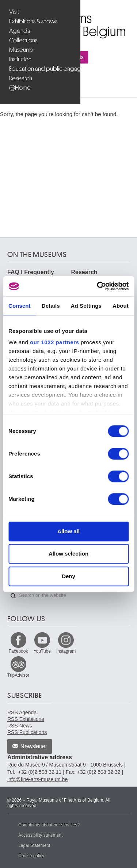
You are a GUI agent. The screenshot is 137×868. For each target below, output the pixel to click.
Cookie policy (31, 856)
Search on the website (13, 596)
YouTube (42, 651)
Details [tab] (51, 306)
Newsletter (34, 746)
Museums (21, 50)
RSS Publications (27, 732)
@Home (20, 88)
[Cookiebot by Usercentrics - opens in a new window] (98, 286)
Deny (68, 576)
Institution (20, 59)
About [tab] (121, 306)
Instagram (66, 651)
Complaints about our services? (49, 825)
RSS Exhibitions (26, 719)
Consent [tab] (20, 306)
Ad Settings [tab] (86, 306)
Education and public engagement (41, 69)
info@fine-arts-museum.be (37, 779)
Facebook (18, 651)
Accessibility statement (40, 835)
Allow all (68, 531)
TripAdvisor (18, 675)
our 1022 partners (54, 342)
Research (21, 78)
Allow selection (68, 554)
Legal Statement (34, 845)
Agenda (20, 31)
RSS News (20, 726)
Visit (14, 12)
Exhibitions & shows (33, 21)
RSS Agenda (22, 713)
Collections (23, 40)
